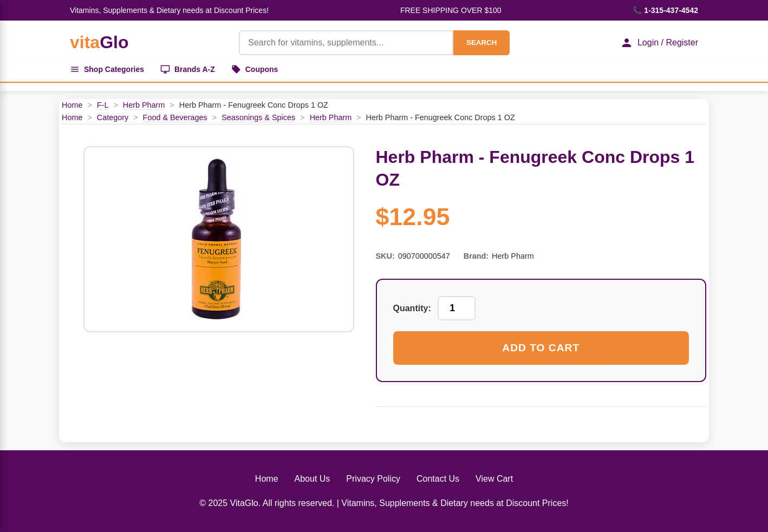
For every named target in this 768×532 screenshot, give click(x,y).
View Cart (494, 479)
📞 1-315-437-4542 (665, 10)
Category (113, 117)
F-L (103, 105)
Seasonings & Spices (258, 117)
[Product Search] (346, 43)
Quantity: (412, 308)
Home (72, 105)
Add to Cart (541, 348)
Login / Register (659, 43)
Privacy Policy (373, 479)
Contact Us (438, 479)
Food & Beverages (175, 117)
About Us (313, 479)
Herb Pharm (144, 105)
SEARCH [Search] (481, 42)
